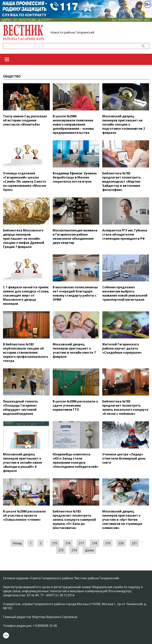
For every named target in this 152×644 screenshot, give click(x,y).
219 (108, 543)
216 (68, 543)
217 (81, 543)
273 (61, 550)
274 (74, 550)
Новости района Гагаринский (72, 32)
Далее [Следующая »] (89, 550)
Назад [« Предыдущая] (17, 543)
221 (134, 543)
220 (121, 543)
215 (55, 543)
